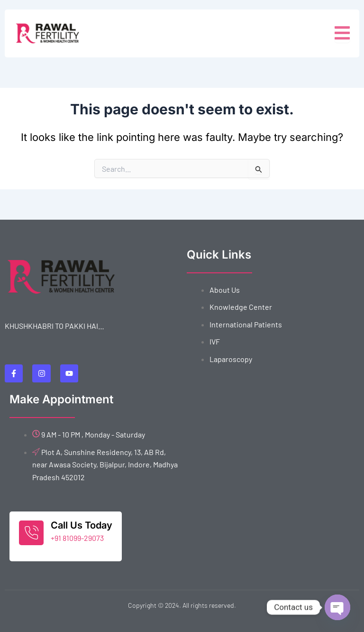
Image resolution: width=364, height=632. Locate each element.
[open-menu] (342, 33)
